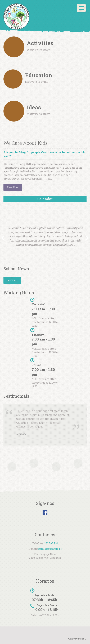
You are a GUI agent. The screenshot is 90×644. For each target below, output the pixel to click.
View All (12, 280)
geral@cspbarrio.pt (50, 549)
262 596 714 (51, 543)
